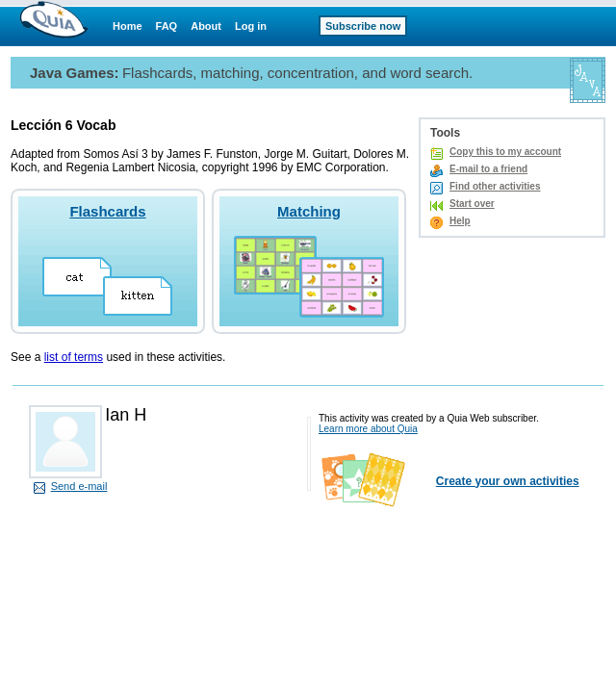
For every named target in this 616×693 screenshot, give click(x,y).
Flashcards (107, 211)
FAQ (167, 26)
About (206, 26)
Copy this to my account (505, 152)
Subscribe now (363, 26)
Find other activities (495, 186)
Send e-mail (79, 486)
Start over (472, 204)
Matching (309, 211)
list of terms (74, 357)
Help (460, 221)
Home (128, 26)
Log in (251, 26)
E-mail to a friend (488, 169)
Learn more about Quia (368, 429)
